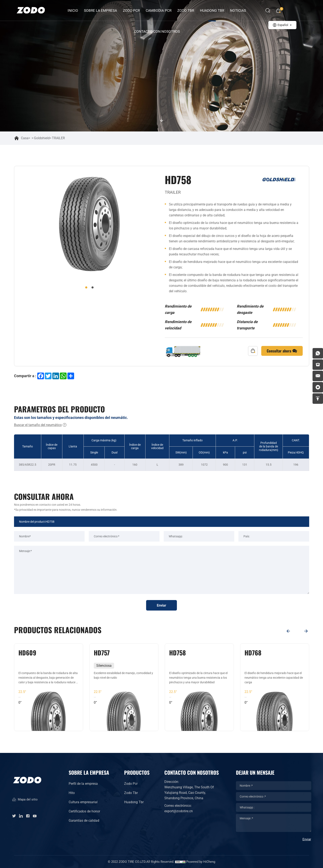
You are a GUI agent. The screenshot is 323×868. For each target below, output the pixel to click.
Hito (72, 793)
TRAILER (58, 138)
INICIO (73, 10)
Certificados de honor (84, 811)
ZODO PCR (131, 10)
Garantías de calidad (84, 821)
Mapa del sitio (25, 800)
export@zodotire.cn (179, 811)
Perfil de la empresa (83, 784)
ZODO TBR (186, 10)
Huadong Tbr (134, 802)
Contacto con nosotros (157, 31)
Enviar (161, 605)
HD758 (253, 653)
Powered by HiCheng (201, 862)
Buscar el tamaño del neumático (40, 425)
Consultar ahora (282, 351)
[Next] (306, 631)
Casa (25, 138)
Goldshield (42, 138)
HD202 (27, 653)
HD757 (177, 653)
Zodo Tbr (131, 793)
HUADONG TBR (212, 10)
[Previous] (288, 631)
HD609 (103, 653)
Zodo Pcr (131, 784)
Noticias (238, 10)
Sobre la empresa (100, 10)
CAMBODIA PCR (159, 10)
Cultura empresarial (83, 802)
